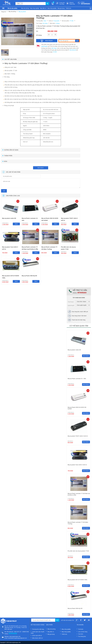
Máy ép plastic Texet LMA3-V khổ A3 (10, 248)
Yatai (45, 21)
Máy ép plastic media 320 (9, 218)
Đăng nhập (72, 4)
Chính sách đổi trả (37, 636)
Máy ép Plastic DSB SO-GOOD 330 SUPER (50, 219)
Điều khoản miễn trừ (37, 638)
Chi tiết (55, 52)
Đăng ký (72, 3)
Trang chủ (4, 12)
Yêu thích (81, 634)
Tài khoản (81, 629)
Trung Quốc (56, 21)
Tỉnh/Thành (71, 302)
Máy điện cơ (43, 8)
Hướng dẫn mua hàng (62, 3)
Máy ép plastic (22, 12)
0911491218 (73, 50)
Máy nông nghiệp (52, 8)
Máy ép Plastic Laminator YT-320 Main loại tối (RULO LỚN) (30, 248)
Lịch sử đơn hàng (83, 632)
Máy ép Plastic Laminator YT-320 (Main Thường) (50, 248)
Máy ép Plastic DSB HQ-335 (29, 276)
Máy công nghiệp (35, 8)
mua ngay (41, 168)
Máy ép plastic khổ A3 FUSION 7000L (11, 277)
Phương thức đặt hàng (38, 629)
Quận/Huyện (71, 305)
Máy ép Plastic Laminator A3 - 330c (30, 219)
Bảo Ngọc (54, 48)
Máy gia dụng (61, 8)
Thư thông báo (82, 636)
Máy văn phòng (25, 8)
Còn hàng (45, 23)
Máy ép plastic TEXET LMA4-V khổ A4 (69, 219)
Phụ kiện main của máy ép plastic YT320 (68, 248)
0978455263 (86, 4)
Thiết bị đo (68, 8)
